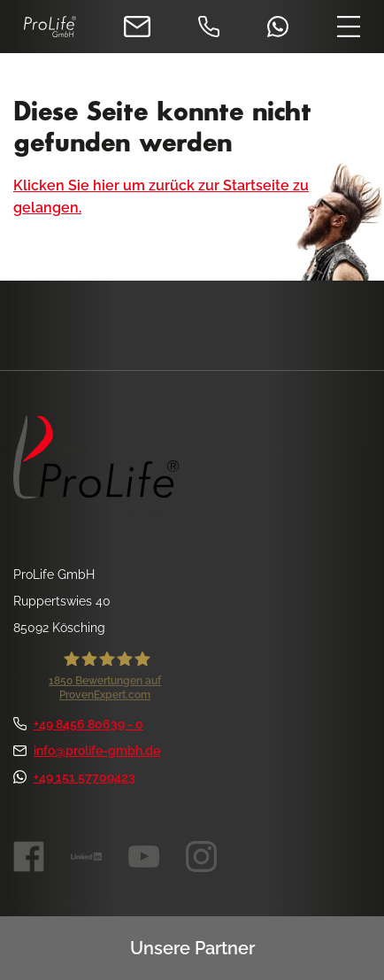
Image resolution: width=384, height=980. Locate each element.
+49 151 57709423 (74, 777)
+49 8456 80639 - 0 (78, 724)
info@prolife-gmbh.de (87, 751)
